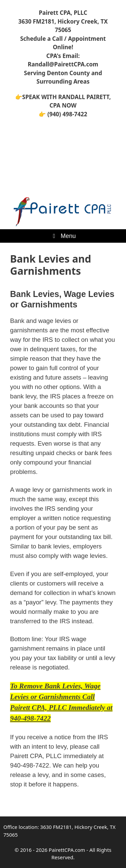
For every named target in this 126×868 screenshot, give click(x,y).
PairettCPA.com (67, 850)
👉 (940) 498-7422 (63, 114)
